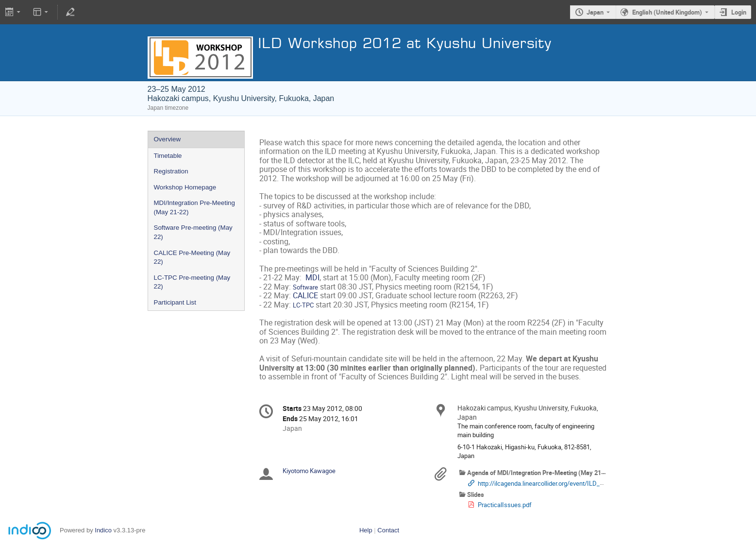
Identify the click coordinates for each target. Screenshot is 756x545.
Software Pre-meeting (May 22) (193, 232)
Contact (388, 530)
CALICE (305, 296)
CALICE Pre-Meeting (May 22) (192, 257)
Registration (171, 171)
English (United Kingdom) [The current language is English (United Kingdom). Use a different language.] (667, 12)
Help (366, 530)
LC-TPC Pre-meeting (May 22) (192, 282)
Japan (595, 12)
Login (739, 12)
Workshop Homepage (185, 187)
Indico (103, 530)
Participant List (175, 302)
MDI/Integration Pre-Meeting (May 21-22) (194, 207)
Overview (168, 139)
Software (305, 287)
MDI (312, 278)
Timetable (168, 156)
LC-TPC (303, 305)
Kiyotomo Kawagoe (309, 471)
